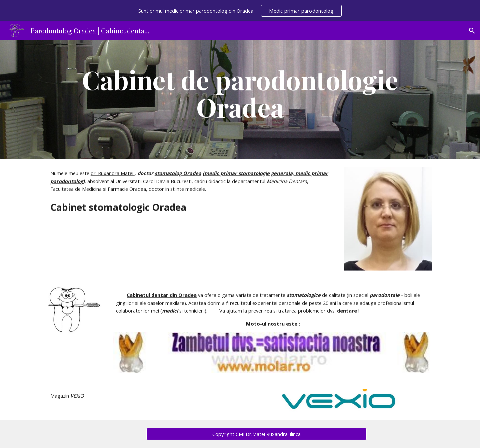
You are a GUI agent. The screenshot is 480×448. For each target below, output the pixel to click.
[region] (240, 11)
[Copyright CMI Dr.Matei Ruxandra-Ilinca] (256, 434)
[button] (472, 31)
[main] (240, 99)
